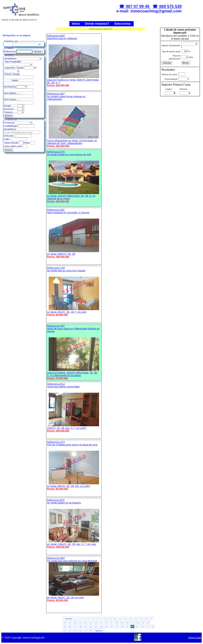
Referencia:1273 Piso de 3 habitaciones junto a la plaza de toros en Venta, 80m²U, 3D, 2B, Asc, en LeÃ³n (74, 465)
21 (81, 623)
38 (81, 627)
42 (101, 627)
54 (70, 631)
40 (91, 627)
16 (146, 619)
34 (148, 623)
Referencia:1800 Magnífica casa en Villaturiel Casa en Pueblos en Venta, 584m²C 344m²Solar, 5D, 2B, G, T (74, 60)
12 (125, 619)
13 (130, 619)
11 (120, 619)
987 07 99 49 (137, 6)
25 (101, 623)
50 (142, 627)
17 (151, 619)
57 (86, 631)
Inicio (76, 24)
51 (148, 627)
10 (115, 619)
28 (117, 623)
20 (75, 623)
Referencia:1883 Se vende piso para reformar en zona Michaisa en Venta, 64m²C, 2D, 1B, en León (74, 579)
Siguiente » (100, 631)
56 (81, 631)
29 (122, 623)
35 (65, 627)
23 (91, 623)
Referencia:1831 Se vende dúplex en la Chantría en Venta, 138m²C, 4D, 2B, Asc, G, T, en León (74, 523)
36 (70, 627)
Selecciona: (123, 24)
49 (137, 627)
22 (86, 623)
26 (107, 623)
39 (86, 627)
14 (136, 619)
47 (127, 627)
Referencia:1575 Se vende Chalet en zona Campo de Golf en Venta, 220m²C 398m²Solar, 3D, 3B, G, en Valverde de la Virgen (74, 177)
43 (107, 627)
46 (122, 627)
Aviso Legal (195, 638)
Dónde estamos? (97, 24)
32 (138, 623)
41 (96, 627)
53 (65, 631)
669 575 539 (170, 6)
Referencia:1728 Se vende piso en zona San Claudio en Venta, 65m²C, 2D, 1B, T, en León (74, 291)
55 (75, 631)
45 (117, 627)
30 (127, 623)
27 (112, 623)
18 (65, 623)
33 (143, 623)
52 (153, 627)
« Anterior (68, 619)
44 (112, 627)
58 (91, 631)
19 (70, 623)
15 (141, 619)
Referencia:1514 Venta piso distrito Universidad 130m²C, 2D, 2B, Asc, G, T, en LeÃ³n (74, 407)
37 (75, 627)
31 (133, 623)
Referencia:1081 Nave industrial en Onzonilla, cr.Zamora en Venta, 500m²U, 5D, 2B (74, 233)
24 (96, 623)
